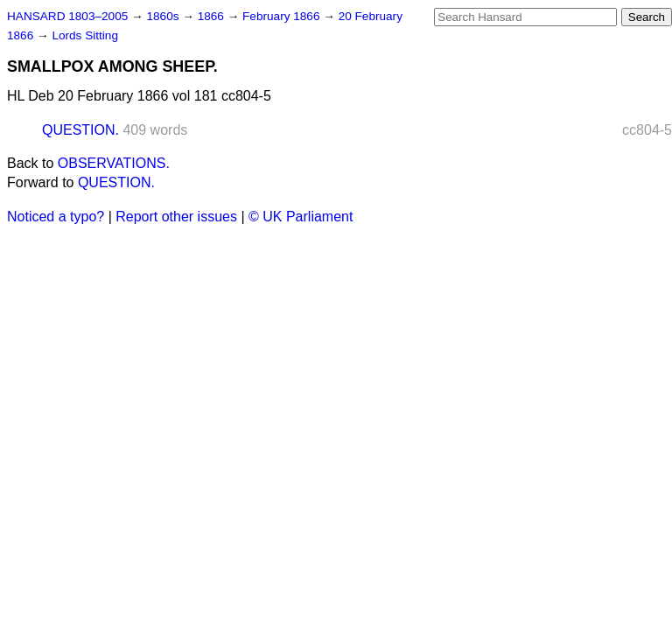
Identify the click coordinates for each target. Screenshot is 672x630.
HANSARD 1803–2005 (67, 16)
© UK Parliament (301, 217)
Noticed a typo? (56, 217)
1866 (213, 16)
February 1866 (283, 16)
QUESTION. (80, 130)
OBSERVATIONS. (114, 163)
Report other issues (176, 217)
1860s (164, 16)
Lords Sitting (85, 35)
